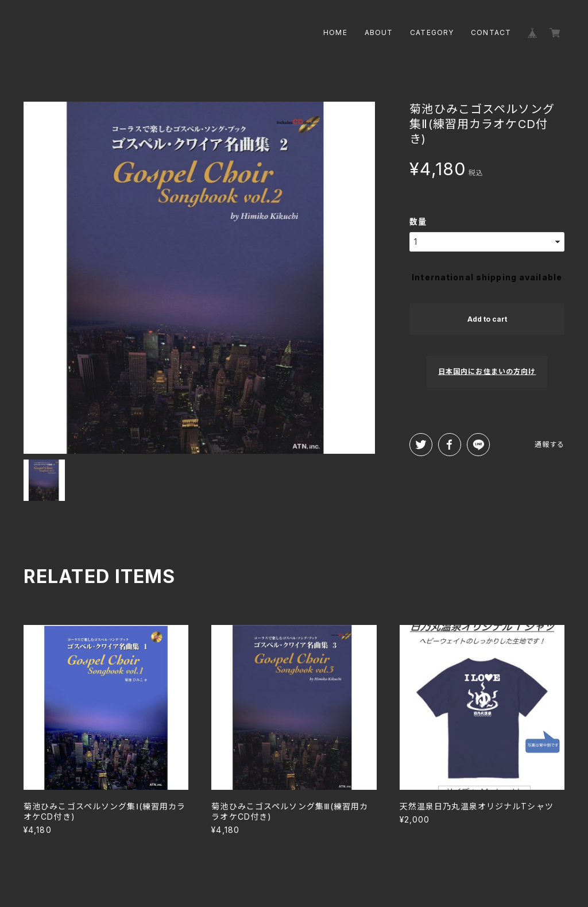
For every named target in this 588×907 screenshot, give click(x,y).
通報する (550, 444)
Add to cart (487, 319)
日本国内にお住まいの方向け (487, 371)
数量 (418, 221)
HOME (335, 32)
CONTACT (491, 32)
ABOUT (379, 32)
